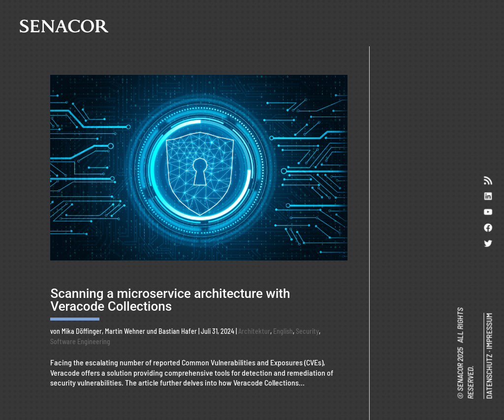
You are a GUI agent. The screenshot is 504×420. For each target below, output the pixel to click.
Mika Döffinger (82, 331)
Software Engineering (80, 341)
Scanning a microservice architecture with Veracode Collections (170, 300)
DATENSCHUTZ (488, 376)
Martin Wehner (125, 331)
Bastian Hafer (178, 331)
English (283, 331)
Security (307, 331)
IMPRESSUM (488, 331)
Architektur (254, 331)
